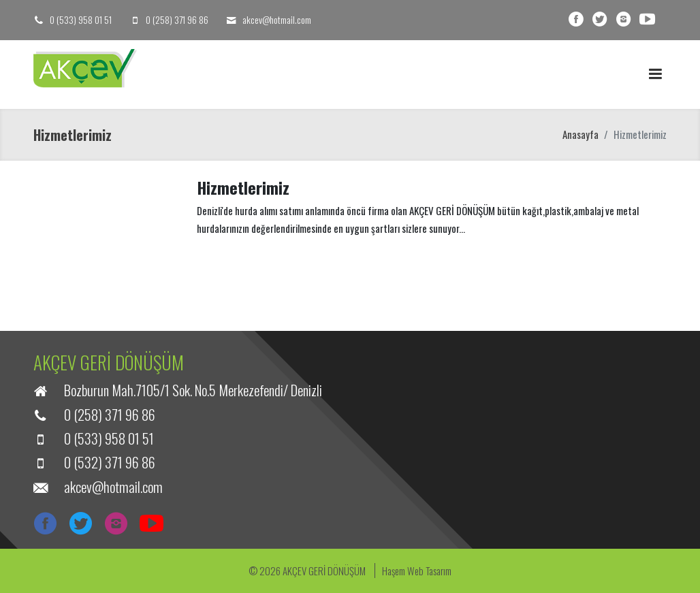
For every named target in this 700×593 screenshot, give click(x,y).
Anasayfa (580, 134)
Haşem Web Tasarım (417, 571)
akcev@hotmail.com (277, 19)
